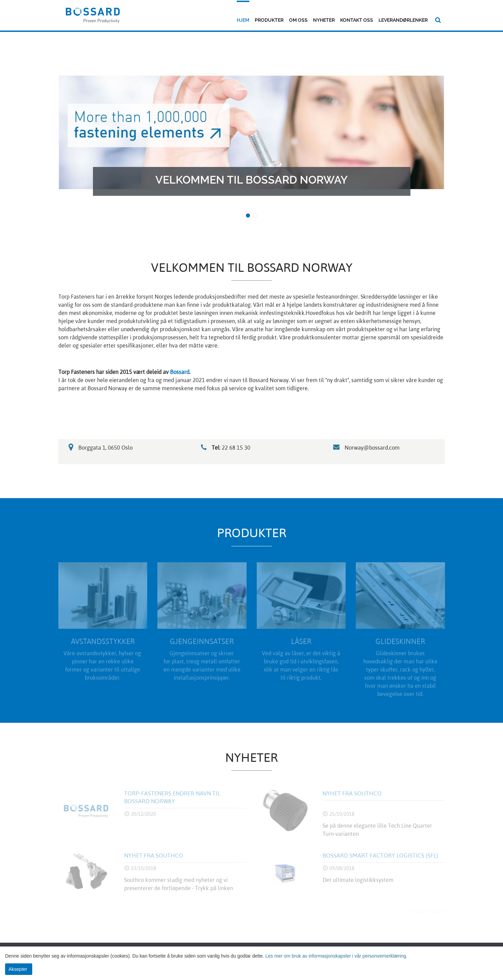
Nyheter (324, 20)
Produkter (269, 20)
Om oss (298, 20)
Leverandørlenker (403, 20)
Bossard (180, 372)
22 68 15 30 (237, 448)
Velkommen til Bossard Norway (251, 180)
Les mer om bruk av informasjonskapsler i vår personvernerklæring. (336, 956)
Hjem (243, 20)
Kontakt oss (357, 20)
